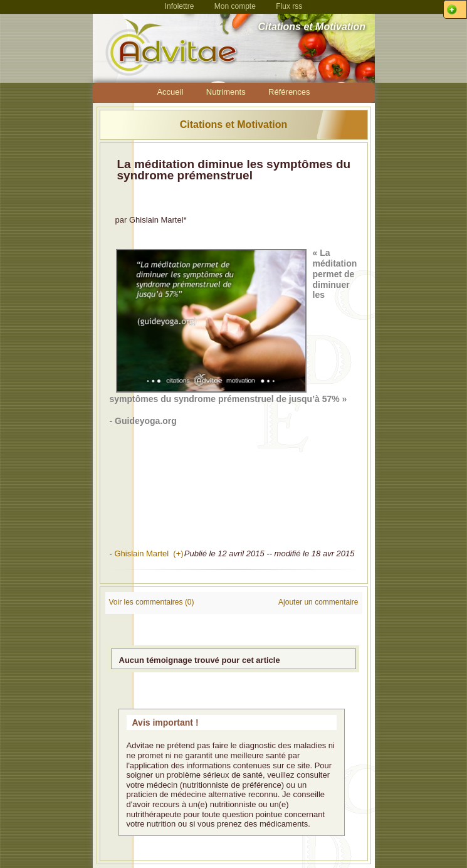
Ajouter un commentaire (318, 602)
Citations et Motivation (234, 124)
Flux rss (289, 6)
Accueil (170, 92)
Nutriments (226, 92)
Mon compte (235, 6)
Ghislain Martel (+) (149, 553)
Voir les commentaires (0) (152, 602)
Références (289, 92)
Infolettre (180, 6)
